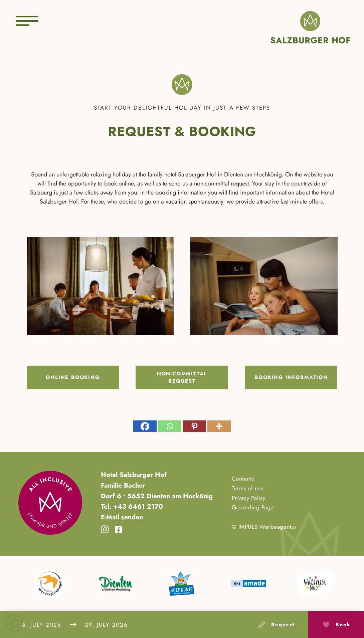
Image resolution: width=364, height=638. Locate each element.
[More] (219, 426)
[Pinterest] (194, 426)
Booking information (291, 377)
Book (343, 625)
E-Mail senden (122, 517)
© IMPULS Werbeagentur (264, 527)
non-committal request (221, 183)
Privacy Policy (249, 498)
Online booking (73, 377)
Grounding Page (253, 507)
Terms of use (248, 488)
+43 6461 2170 (137, 506)
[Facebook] (145, 426)
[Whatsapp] (170, 426)
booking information (181, 193)
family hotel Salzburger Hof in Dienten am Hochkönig (215, 174)
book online (119, 183)
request (283, 625)
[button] (15, 623)
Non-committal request (182, 377)
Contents (243, 479)
